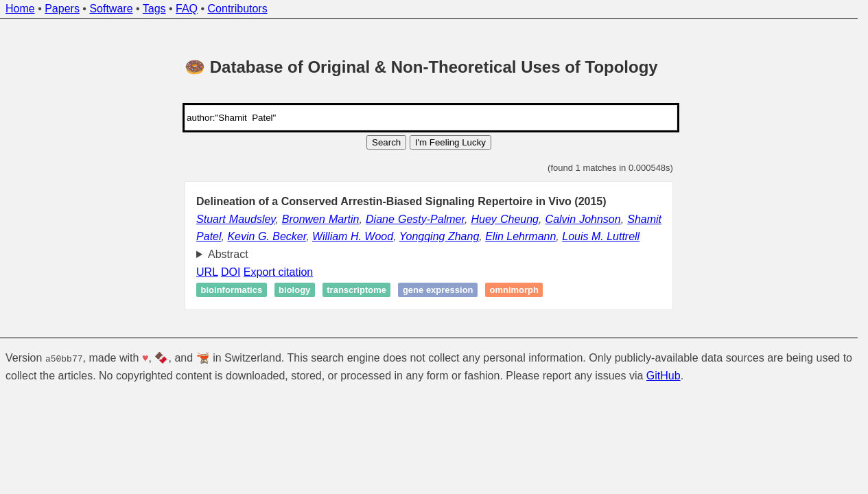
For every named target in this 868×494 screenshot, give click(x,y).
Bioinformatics (232, 290)
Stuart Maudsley (236, 219)
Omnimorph (514, 290)
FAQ (187, 9)
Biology (294, 290)
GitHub (664, 375)
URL (207, 272)
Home (20, 9)
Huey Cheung (505, 219)
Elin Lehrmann (520, 236)
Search (386, 142)
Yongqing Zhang (439, 236)
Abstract (228, 254)
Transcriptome (356, 290)
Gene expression (438, 290)
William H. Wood (353, 236)
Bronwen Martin (321, 219)
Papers (62, 9)
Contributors (238, 9)
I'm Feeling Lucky (450, 142)
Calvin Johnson (583, 219)
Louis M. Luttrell (601, 236)
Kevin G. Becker (267, 236)
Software (111, 9)
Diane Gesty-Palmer (415, 219)
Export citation (278, 272)
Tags (154, 9)
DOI (231, 272)
